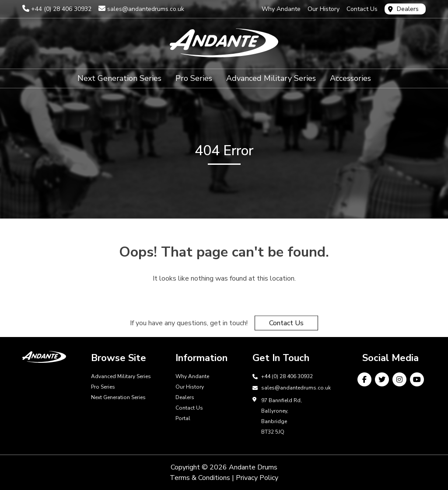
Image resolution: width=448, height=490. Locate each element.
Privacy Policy (257, 478)
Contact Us (362, 9)
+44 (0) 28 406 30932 (61, 9)
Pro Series (194, 80)
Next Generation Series (119, 80)
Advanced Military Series (271, 80)
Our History (324, 9)
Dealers (408, 9)
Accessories (350, 80)
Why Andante (281, 9)
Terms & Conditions (200, 478)
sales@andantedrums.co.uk (146, 9)
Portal (183, 418)
